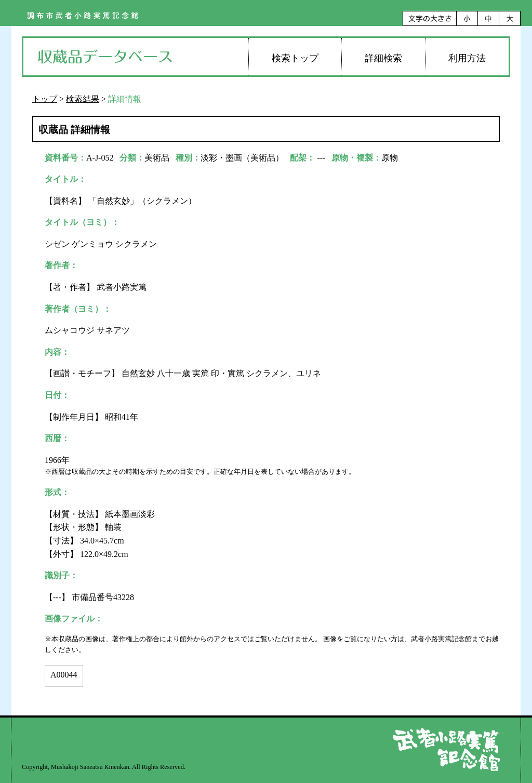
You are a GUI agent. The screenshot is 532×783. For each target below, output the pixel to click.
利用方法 (467, 58)
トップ (45, 99)
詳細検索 (383, 58)
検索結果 (83, 99)
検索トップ (295, 58)
